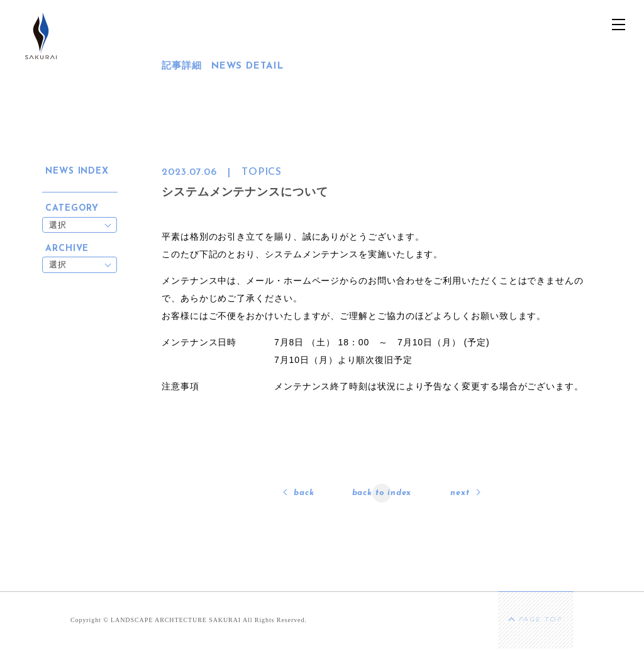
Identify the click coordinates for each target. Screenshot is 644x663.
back (304, 493)
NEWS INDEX (77, 171)
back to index (382, 493)
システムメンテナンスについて (245, 192)
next (460, 493)
